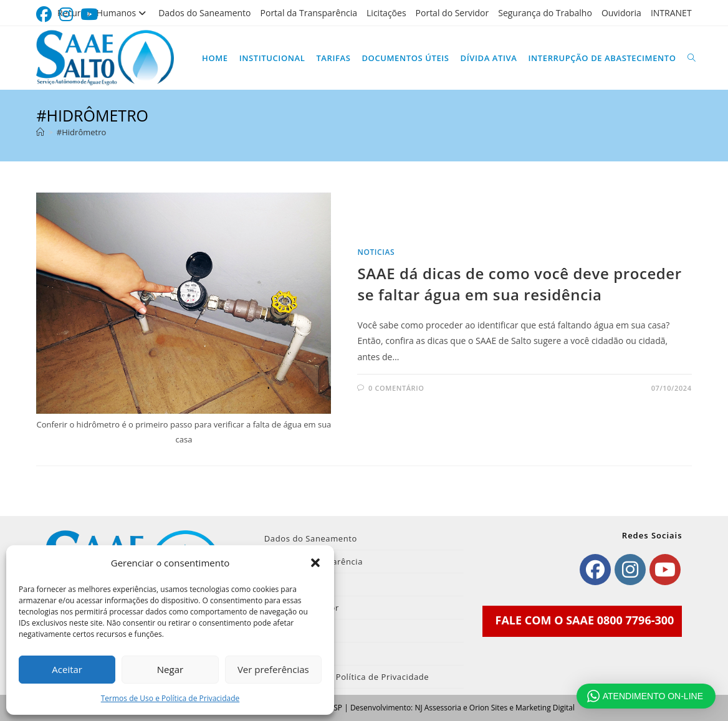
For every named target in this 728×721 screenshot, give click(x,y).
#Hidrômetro (81, 132)
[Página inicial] (40, 132)
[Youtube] (665, 570)
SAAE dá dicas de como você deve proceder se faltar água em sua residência (519, 284)
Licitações (386, 13)
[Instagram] (630, 570)
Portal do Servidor (453, 13)
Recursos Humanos (103, 13)
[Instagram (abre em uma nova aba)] (66, 15)
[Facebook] (595, 570)
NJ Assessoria (438, 708)
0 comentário (396, 388)
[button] (315, 563)
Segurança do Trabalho (545, 13)
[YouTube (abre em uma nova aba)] (89, 15)
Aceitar (67, 669)
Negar (170, 669)
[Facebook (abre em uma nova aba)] (46, 15)
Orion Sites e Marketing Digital (522, 708)
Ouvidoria (621, 13)
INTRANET (671, 13)
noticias (376, 252)
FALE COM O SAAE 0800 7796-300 (585, 620)
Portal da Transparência (309, 13)
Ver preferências (273, 669)
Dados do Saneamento (204, 13)
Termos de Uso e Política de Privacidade (170, 698)
